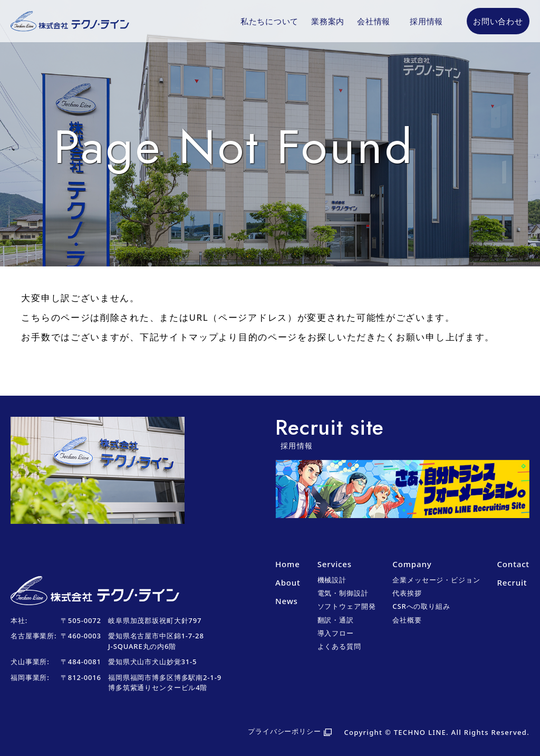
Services (335, 564)
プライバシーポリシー (285, 731)
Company (412, 564)
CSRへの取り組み (421, 606)
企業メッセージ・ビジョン (436, 580)
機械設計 (332, 580)
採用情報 (426, 21)
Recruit (512, 582)
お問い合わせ (498, 21)
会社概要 (407, 620)
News (287, 601)
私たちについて (269, 21)
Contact (513, 564)
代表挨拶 (407, 593)
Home (288, 564)
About (288, 582)
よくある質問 (339, 646)
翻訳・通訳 (336, 620)
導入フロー (336, 633)
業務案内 (328, 21)
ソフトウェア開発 (347, 606)
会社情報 (374, 21)
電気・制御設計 (343, 593)
